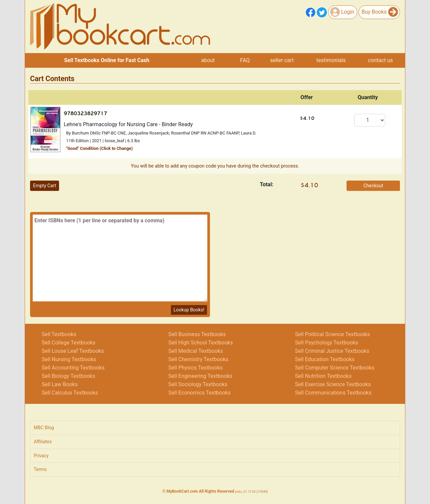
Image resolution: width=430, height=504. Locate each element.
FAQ (245, 60)
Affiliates (43, 442)
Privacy (41, 456)
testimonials (331, 60)
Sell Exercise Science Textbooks (333, 384)
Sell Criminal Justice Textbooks (332, 351)
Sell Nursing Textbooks (69, 359)
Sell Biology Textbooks (68, 376)
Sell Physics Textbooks (195, 368)
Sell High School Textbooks (200, 343)
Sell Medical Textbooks (196, 351)
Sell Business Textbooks (197, 334)
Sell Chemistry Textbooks (198, 359)
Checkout (373, 186)
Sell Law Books (60, 384)
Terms (40, 469)
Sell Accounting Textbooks (73, 368)
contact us (380, 60)
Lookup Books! (189, 310)
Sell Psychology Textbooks (327, 343)
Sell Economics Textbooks (199, 393)
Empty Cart (45, 186)
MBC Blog (44, 428)
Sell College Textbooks (69, 343)
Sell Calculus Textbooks (70, 393)
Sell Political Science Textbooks (333, 334)
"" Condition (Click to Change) (99, 148)
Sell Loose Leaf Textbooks (73, 351)
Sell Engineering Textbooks (200, 376)
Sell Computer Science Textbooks (335, 368)
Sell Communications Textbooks (333, 393)
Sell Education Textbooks (325, 359)
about (208, 60)
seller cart (282, 60)
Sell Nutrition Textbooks (323, 376)
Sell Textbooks (59, 334)
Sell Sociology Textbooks (198, 384)
